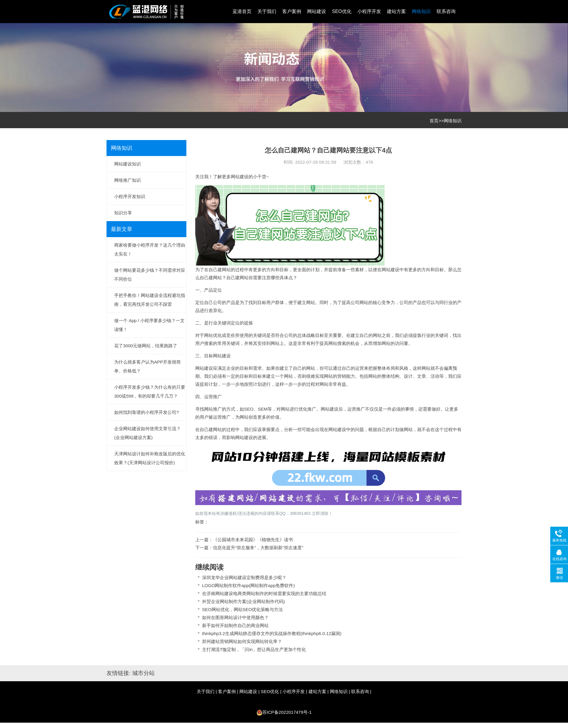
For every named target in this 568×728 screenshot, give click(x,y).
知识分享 (123, 213)
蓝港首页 (242, 11)
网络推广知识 (128, 180)
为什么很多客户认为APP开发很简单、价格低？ (147, 366)
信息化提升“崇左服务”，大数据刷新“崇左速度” (258, 548)
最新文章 (122, 229)
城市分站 (143, 673)
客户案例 (292, 11)
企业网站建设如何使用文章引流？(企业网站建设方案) (147, 433)
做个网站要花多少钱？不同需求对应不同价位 (150, 275)
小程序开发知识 (130, 196)
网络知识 (421, 11)
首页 (434, 121)
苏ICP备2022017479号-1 (287, 712)
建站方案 (396, 11)
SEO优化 (342, 11)
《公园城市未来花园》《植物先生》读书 (253, 540)
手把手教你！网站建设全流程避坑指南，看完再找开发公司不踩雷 (150, 300)
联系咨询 (446, 11)
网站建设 (317, 11)
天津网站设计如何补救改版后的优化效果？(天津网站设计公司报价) (150, 458)
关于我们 (267, 11)
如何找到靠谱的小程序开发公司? (146, 412)
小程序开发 (369, 11)
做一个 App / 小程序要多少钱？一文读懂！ (149, 325)
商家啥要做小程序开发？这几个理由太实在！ (150, 249)
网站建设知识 (128, 164)
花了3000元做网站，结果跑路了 (146, 346)
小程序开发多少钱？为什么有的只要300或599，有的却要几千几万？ (150, 392)
